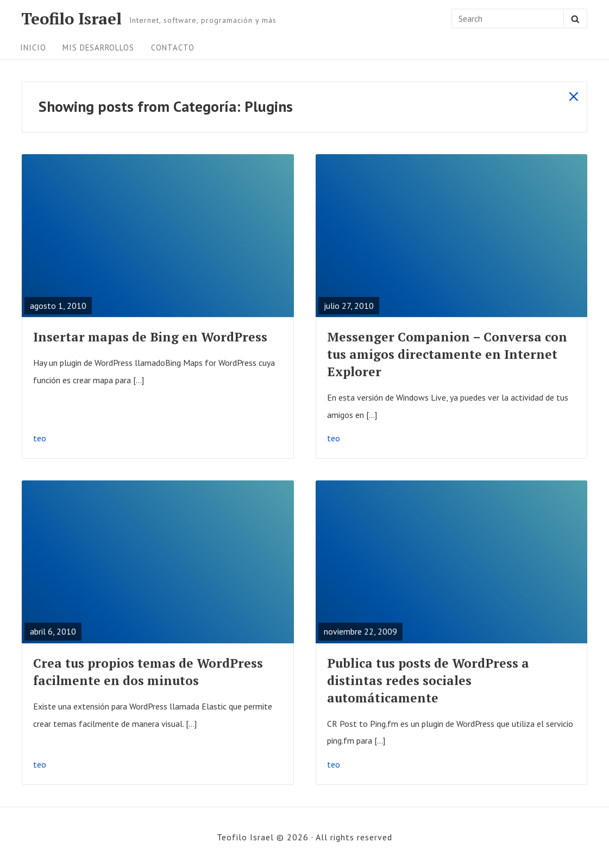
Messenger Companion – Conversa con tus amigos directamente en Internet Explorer (447, 354)
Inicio (33, 47)
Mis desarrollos (98, 47)
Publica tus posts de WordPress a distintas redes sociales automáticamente (428, 680)
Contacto (173, 47)
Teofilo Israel (71, 18)
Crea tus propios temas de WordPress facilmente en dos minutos (148, 671)
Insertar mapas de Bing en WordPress (150, 337)
